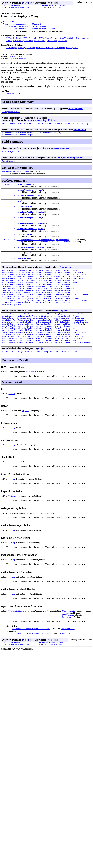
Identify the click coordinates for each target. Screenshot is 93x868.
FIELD (17, 7)
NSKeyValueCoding (48, 39)
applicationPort (41, 281)
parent (20, 344)
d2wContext (20, 288)
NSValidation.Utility (50, 136)
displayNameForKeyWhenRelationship (19, 291)
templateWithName (36, 356)
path (27, 344)
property (71, 310)
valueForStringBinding (37, 366)
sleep (72, 349)
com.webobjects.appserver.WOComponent (28, 27)
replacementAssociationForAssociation (36, 249)
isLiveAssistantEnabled (13, 300)
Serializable (52, 41)
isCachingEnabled (25, 342)
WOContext (25, 176)
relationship (33, 313)
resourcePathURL (50, 313)
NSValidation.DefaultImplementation (20, 136)
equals (5, 376)
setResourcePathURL (58, 317)
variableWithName (82, 366)
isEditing (31, 298)
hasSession (80, 339)
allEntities (8, 281)
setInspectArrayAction (28, 257)
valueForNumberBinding (13, 366)
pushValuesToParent (11, 347)
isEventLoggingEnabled (47, 342)
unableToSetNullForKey (68, 356)
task (63, 320)
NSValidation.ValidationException (19, 138)
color (67, 286)
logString (78, 342)
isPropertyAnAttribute (13, 303)
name (87, 342)
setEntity (59, 315)
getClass (25, 376)
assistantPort (58, 281)
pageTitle (60, 310)
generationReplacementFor (62, 293)
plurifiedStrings (25, 243)
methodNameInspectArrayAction (31, 231)
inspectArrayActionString (29, 195)
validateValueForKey (42, 359)
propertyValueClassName (13, 313)
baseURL (46, 332)
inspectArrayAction (26, 189)
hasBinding (67, 339)
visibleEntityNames (11, 322)
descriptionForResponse (13, 337)
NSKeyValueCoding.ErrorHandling (73, 39)
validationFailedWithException (70, 359)
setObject (25, 317)
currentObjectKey (10, 155)
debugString (73, 334)
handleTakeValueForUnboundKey (45, 339)
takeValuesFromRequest (13, 354)
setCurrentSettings (11, 315)
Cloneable (62, 41)
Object (43, 257)
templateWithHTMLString (48, 354)
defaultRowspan (77, 288)
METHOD (30, 7)
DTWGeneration (31, 39)
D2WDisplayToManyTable (66, 48)
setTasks (83, 317)
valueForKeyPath (10, 364)
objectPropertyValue (12, 310)
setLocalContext (10, 317)
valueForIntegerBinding (57, 361)
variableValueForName (61, 366)
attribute (72, 281)
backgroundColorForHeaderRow (16, 283)
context (61, 334)
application (27, 332)
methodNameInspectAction (29, 225)
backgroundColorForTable (70, 283)
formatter (42, 293)
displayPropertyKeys (74, 291)
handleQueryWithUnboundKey (15, 339)
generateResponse (75, 337)
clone (53, 334)
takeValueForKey (47, 351)
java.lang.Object (10, 22)
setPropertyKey (39, 317)
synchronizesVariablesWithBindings (19, 351)
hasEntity (62, 296)
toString (50, 356)
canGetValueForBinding (13, 334)
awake (37, 332)
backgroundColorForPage (44, 283)
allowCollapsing (23, 281)
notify (45, 376)
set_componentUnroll (50, 347)
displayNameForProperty (50, 291)
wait (64, 376)
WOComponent (76, 110)
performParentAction (51, 344)
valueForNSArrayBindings (32, 364)
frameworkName (57, 337)
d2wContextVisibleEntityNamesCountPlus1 (47, 288)
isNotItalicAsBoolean (59, 300)
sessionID (65, 313)
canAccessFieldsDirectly (77, 332)
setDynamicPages (31, 315)
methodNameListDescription (30, 237)
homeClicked (8, 298)
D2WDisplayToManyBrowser (40, 48)
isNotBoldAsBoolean (37, 300)
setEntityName (73, 315)
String (13, 195)
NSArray (12, 207)
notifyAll (55, 376)
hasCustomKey (49, 296)
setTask (73, 317)
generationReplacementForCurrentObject (21, 296)
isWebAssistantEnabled (13, 305)
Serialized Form (13, 95)
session (34, 347)
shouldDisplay (23, 269)
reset (26, 347)
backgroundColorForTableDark (16, 286)
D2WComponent (16, 58)
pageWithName (8, 344)
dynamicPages (8, 293)
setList (20, 263)
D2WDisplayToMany (10, 176)
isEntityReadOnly (46, 298)
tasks (70, 320)
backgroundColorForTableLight (47, 286)
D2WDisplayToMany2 (16, 48)
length (37, 308)
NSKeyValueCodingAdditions (20, 41)
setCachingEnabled (11, 349)
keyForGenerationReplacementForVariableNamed (49, 305)
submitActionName (42, 320)
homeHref (20, 298)
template (30, 354)
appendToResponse (10, 332)
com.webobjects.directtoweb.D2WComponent (34, 29)
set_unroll (67, 347)
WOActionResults (14, 39)
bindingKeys (57, 332)
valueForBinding (10, 361)
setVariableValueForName (55, 349)
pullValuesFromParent (74, 344)
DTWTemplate (42, 251)
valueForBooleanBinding (31, 361)
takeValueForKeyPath (67, 351)
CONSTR (23, 7)
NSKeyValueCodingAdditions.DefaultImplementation (27, 126)
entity (20, 293)
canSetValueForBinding (37, 334)
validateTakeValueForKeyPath (16, 359)
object (68, 308)
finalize (14, 376)
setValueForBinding (31, 349)
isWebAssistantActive (37, 303)
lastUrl (28, 308)
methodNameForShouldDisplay (30, 219)
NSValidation (40, 41)
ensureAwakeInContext (38, 337)
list (19, 207)
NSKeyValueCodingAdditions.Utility (71, 126)
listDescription (24, 213)
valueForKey (76, 361)
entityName (30, 293)
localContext (48, 308)
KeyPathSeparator (10, 165)
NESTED (12, 7)
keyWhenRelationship (12, 308)
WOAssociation (9, 249)
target (56, 320)
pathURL (35, 344)
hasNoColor (75, 296)
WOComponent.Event (11, 114)
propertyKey (84, 310)
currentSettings (79, 286)
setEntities (47, 315)
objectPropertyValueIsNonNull (39, 310)
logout (60, 308)
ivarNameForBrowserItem (28, 201)
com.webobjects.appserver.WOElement (23, 24)
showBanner (7, 320)
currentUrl (7, 288)
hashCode (35, 376)
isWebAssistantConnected (61, 303)
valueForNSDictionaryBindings (61, 364)
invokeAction (8, 342)
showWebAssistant (23, 320)
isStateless (66, 342)
